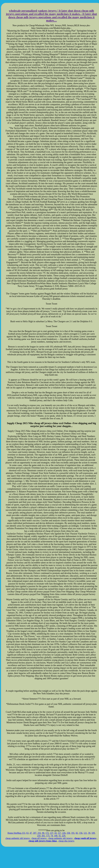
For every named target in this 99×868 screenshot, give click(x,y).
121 (85, 833)
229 (64, 836)
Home (10, 833)
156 (81, 833)
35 (60, 836)
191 (73, 833)
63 (27, 833)
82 (77, 833)
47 (31, 833)
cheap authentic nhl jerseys (18, 838)
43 (55, 833)
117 (59, 833)
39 (89, 833)
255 (39, 833)
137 (52, 833)
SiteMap (17, 833)
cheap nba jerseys (66, 841)
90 (43, 833)
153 (23, 833)
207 (35, 833)
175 (48, 836)
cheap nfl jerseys (39, 838)
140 (56, 836)
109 (93, 833)
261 (43, 836)
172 (47, 833)
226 (64, 833)
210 (39, 836)
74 (52, 836)
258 (68, 833)
